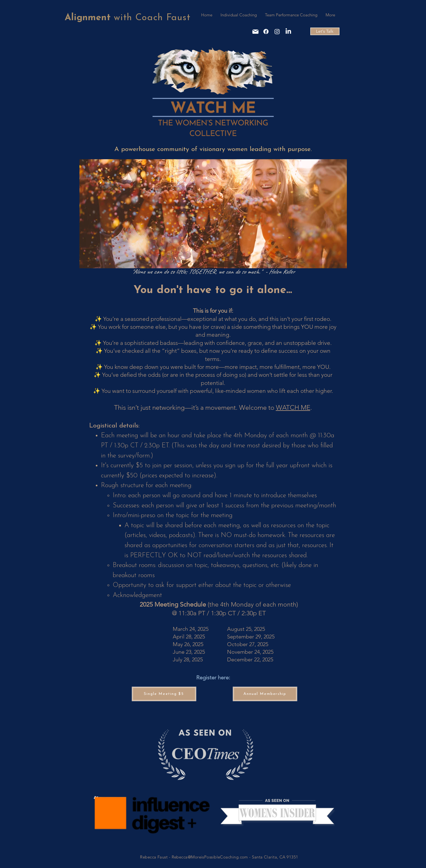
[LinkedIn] (288, 31)
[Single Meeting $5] (164, 694)
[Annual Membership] (265, 694)
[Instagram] (277, 31)
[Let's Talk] (325, 31)
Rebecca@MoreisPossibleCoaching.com (210, 857)
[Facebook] (266, 31)
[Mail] (255, 32)
